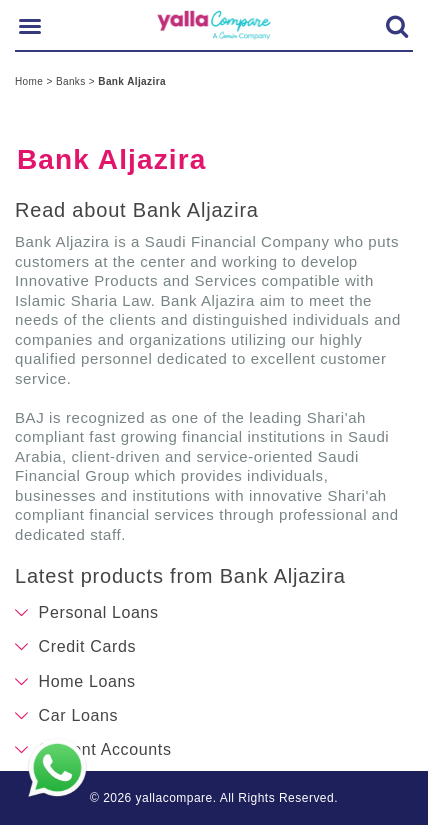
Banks (72, 81)
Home (30, 81)
